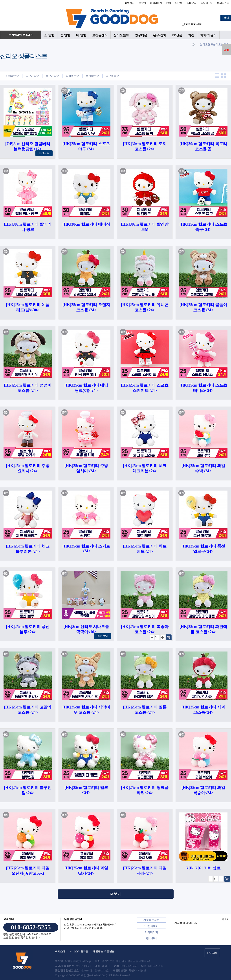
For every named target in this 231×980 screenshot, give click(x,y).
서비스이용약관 (79, 951)
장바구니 (192, 3)
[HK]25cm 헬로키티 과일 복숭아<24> (203, 790)
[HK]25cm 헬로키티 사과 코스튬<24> (203, 710)
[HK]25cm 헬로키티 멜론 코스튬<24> (145, 710)
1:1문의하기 (151, 926)
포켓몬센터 (100, 35)
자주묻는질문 (151, 920)
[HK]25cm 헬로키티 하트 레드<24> (145, 549)
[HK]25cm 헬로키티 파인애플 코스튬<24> (203, 629)
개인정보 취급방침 (104, 951)
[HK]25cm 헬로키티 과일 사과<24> (145, 871)
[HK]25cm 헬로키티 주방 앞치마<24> (86, 468)
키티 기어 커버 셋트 (203, 868)
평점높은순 (72, 76)
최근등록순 (112, 76)
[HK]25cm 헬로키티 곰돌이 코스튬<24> (203, 307)
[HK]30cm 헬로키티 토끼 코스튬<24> (145, 146)
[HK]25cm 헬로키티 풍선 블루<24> (28, 629)
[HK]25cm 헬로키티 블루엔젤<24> (28, 790)
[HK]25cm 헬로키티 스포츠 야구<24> (86, 146)
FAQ (169, 3)
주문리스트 (207, 3)
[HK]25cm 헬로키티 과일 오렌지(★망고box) (28, 871)
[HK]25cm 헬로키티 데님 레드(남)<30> (28, 307)
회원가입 (129, 3)
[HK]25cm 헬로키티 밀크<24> (86, 790)
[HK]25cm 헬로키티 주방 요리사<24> (28, 468)
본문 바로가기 (0, 0)
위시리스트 (223, 3)
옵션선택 (44, 153)
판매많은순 (12, 76)
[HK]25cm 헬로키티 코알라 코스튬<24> (28, 710)
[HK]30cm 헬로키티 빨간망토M (145, 227)
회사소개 (60, 951)
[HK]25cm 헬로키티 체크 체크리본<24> (145, 468)
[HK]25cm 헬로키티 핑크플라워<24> (145, 790)
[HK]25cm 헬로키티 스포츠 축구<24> (203, 227)
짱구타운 (141, 35)
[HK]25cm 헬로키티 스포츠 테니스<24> (203, 388)
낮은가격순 (32, 76)
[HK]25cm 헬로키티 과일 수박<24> (203, 468)
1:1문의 (179, 3)
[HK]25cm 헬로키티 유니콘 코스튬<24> (145, 307)
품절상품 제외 (193, 24)
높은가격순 (52, 76)
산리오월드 (121, 35)
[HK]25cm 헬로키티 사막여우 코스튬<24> (86, 710)
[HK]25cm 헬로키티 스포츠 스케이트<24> (145, 388)
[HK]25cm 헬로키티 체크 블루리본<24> (28, 549)
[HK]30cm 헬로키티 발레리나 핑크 (28, 227)
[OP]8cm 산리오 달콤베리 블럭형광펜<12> (28, 146)
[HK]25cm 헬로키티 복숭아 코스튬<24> (145, 629)
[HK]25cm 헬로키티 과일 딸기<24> (86, 871)
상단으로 (212, 953)
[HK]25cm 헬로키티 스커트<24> (86, 549)
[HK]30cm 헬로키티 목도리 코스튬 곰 (203, 146)
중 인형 (65, 35)
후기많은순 (92, 76)
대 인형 (81, 35)
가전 (191, 35)
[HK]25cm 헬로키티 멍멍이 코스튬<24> (28, 388)
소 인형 (49, 35)
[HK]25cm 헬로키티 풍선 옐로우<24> (203, 549)
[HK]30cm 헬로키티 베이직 (86, 224)
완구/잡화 (160, 35)
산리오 (217, 44)
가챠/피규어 (208, 35)
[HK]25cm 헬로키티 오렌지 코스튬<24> (86, 307)
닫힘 (226, 50)
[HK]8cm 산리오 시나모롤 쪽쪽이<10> (86, 629)
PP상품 (177, 35)
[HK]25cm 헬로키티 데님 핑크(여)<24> (86, 388)
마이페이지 (156, 3)
